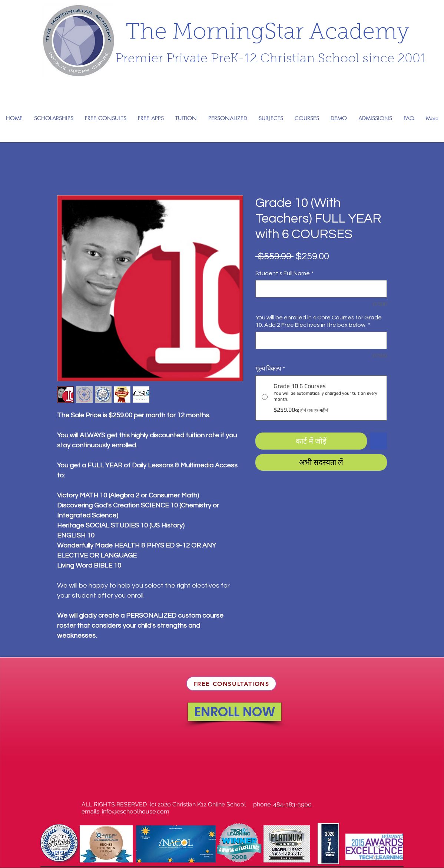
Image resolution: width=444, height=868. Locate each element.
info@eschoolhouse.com (136, 811)
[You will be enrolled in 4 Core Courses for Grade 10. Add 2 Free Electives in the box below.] (321, 340)
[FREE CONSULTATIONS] (231, 684)
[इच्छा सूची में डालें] (378, 441)
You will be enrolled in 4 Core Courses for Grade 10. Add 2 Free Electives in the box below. (319, 321)
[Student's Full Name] (321, 289)
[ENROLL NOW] (235, 712)
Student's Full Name (284, 273)
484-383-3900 (292, 804)
